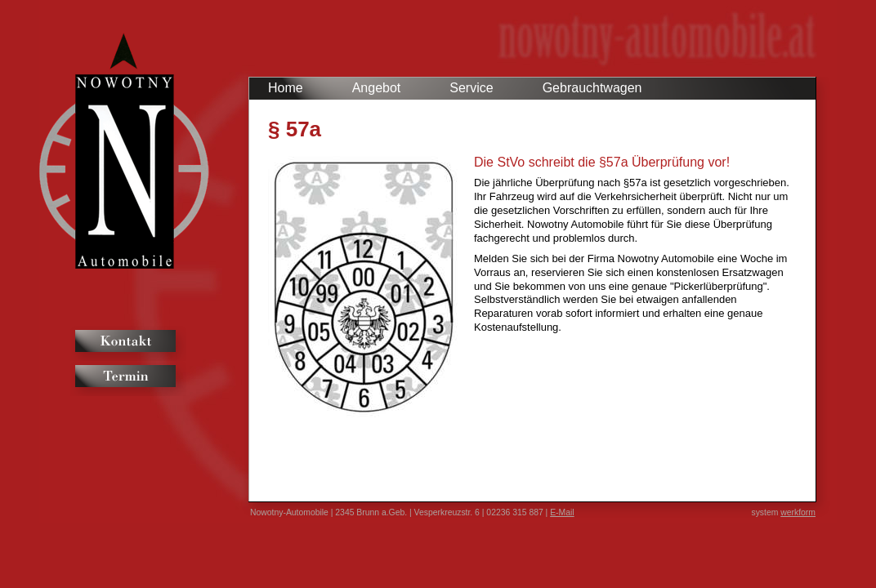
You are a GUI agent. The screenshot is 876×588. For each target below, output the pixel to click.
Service (471, 88)
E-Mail (562, 512)
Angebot (377, 88)
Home (286, 88)
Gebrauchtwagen (592, 88)
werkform (798, 512)
